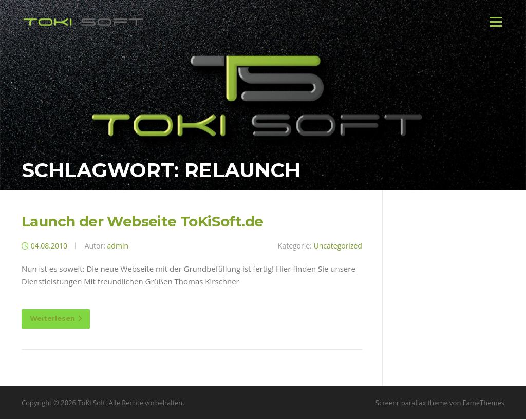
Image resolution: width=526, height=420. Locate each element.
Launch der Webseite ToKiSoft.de (142, 222)
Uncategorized (337, 247)
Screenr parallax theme (412, 404)
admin (118, 247)
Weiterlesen (56, 319)
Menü (495, 22)
